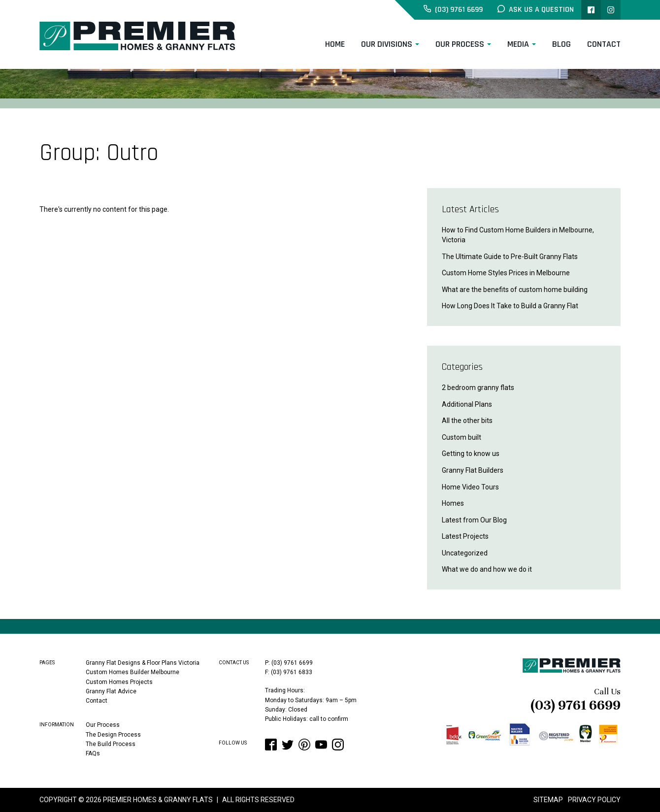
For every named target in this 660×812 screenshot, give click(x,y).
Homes (453, 503)
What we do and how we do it (487, 569)
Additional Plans (467, 404)
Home (335, 44)
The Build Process (111, 744)
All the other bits (467, 421)
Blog (561, 44)
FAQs (93, 753)
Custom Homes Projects (119, 682)
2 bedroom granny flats (478, 388)
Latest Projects (465, 536)
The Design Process (113, 734)
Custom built (462, 437)
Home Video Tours (470, 487)
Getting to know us (471, 454)
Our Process (460, 44)
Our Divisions (387, 44)
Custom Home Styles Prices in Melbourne (506, 273)
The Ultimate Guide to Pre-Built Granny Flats (510, 257)
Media (518, 44)
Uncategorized (465, 553)
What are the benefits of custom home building (515, 290)
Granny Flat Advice (111, 691)
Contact (604, 44)
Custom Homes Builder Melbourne (132, 672)
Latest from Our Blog (474, 520)
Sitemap (548, 800)
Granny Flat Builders (473, 470)
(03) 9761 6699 (576, 705)
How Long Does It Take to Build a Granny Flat (510, 306)
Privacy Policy (594, 800)
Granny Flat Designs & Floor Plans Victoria (143, 663)
